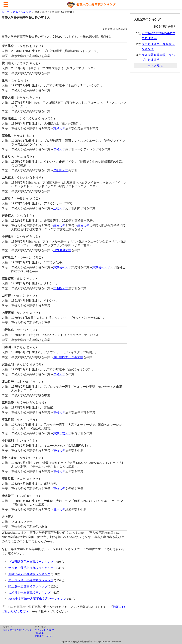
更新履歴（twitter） (44, 636)
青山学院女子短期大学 (68, 357)
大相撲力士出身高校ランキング (29, 593)
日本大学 (59, 510)
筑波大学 (59, 226)
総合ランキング (22, 12)
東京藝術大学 (62, 267)
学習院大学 (61, 288)
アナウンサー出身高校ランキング (31, 580)
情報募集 (39, 633)
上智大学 (59, 208)
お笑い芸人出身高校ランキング (29, 574)
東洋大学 (59, 129)
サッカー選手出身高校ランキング (31, 568)
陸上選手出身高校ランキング (28, 587)
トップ (5, 12)
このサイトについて (45, 630)
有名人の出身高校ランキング (96, 4)
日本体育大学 (62, 250)
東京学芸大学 (62, 433)
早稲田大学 (61, 170)
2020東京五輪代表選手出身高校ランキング (37, 599)
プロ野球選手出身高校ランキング (31, 562)
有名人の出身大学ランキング (17, 630)
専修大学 (59, 149)
